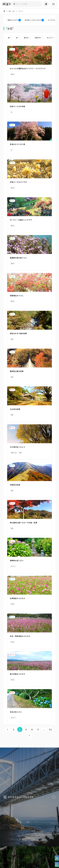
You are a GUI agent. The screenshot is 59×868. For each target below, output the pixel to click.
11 (50, 732)
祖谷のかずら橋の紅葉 (18, 334)
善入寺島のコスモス (18, 676)
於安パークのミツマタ (18, 182)
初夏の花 (39, 38)
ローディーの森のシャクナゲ (21, 220)
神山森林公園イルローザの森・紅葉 (24, 524)
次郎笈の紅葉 (15, 486)
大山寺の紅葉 (15, 410)
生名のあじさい (16, 714)
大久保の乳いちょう (18, 448)
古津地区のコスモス (18, 600)
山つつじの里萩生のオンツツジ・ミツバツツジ (28, 68)
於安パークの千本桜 (18, 106)
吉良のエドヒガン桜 (18, 144)
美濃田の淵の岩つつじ (18, 258)
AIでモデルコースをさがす (29, 802)
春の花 (27, 38)
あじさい (51, 38)
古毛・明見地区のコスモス (20, 638)
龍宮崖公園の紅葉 (17, 372)
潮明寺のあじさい (17, 562)
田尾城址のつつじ (17, 296)
